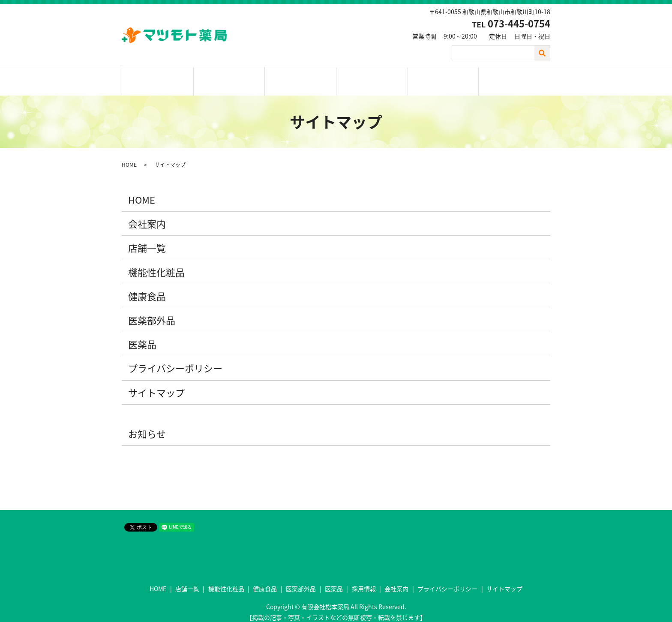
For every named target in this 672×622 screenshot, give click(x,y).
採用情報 (372, 78)
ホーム (158, 78)
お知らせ (147, 426)
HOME (129, 158)
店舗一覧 (229, 78)
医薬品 (142, 337)
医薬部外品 (152, 313)
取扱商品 (300, 78)
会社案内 (443, 78)
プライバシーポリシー (175, 361)
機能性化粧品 (156, 265)
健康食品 (147, 289)
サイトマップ (156, 385)
